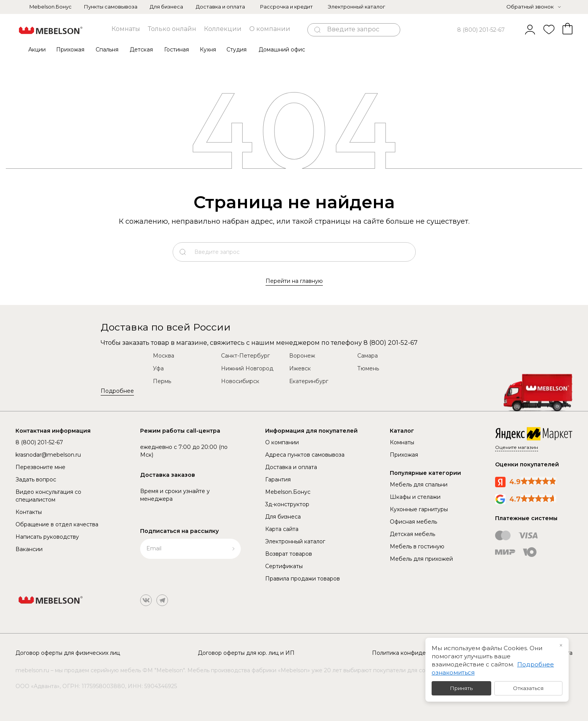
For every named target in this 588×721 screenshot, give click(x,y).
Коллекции (223, 29)
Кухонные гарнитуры (419, 509)
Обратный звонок (530, 7)
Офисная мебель (413, 522)
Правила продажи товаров (303, 579)
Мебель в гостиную (417, 546)
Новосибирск (240, 381)
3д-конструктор (287, 504)
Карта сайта (282, 529)
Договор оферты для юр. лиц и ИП (246, 653)
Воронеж (302, 356)
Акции (37, 50)
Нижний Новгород (247, 368)
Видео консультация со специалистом (48, 496)
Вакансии (29, 549)
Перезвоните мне (40, 467)
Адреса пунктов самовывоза (305, 455)
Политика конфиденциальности (417, 653)
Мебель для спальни (419, 485)
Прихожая (70, 50)
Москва (164, 356)
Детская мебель (412, 534)
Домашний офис (282, 50)
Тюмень (368, 368)
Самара (368, 356)
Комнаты (126, 29)
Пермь (162, 381)
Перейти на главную (294, 281)
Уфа (158, 368)
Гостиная (177, 50)
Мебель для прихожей (421, 559)
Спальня (107, 50)
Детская (141, 50)
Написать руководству (47, 537)
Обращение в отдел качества (57, 524)
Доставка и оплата (220, 7)
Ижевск (300, 368)
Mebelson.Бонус (51, 7)
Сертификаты (284, 566)
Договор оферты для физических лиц (68, 653)
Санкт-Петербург (245, 356)
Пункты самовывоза (111, 7)
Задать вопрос (36, 480)
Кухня (208, 50)
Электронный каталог (357, 7)
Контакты (29, 512)
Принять (461, 688)
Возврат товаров (289, 554)
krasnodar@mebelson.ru (48, 455)
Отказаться (528, 688)
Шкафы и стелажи (415, 497)
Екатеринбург (309, 381)
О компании (270, 29)
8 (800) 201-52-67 (481, 30)
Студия (237, 50)
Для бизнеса (166, 7)
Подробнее (117, 391)
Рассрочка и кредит (286, 7)
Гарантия (278, 480)
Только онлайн (172, 29)
